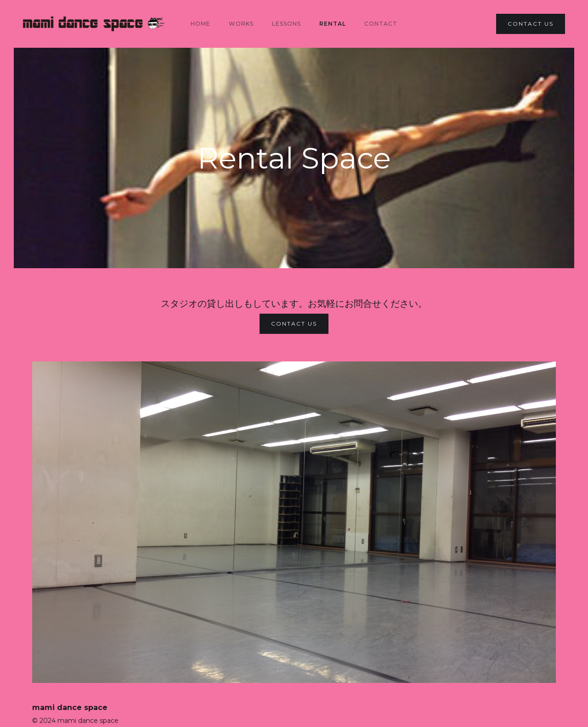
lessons (286, 24)
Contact (381, 24)
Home (201, 24)
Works (241, 24)
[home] (94, 24)
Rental (333, 24)
